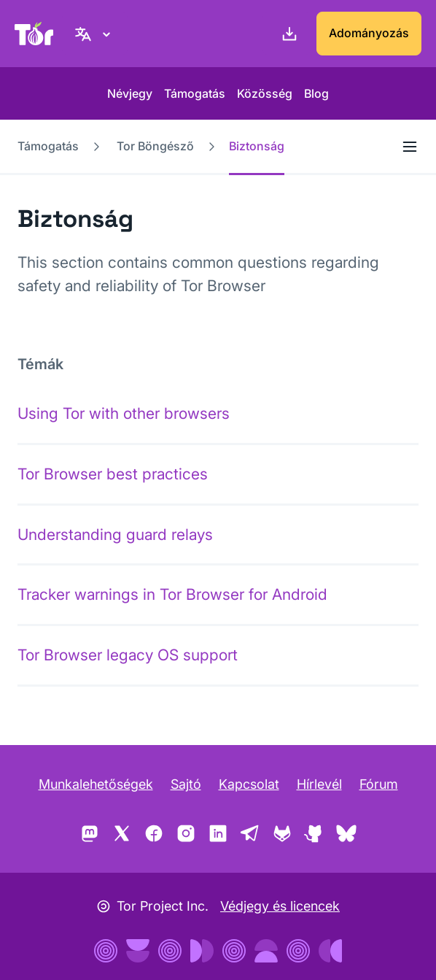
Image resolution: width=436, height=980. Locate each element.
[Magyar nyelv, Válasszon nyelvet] (95, 34)
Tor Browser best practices (113, 474)
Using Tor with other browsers (124, 413)
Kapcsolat (249, 784)
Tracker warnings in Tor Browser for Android (172, 594)
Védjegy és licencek (280, 906)
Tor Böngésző (155, 146)
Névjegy (130, 93)
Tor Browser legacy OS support (128, 655)
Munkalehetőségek (96, 784)
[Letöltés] (287, 34)
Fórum (379, 784)
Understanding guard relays (115, 535)
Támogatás (195, 93)
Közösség (265, 93)
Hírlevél (319, 784)
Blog (316, 93)
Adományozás (369, 33)
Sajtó (186, 784)
